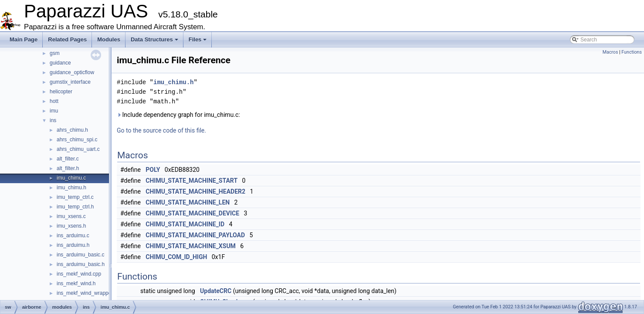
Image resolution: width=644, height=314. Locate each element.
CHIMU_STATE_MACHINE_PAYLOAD (195, 235)
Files (198, 39)
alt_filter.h (68, 168)
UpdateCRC (216, 291)
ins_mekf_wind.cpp (79, 274)
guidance (60, 63)
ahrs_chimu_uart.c (78, 149)
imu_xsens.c (71, 216)
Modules (109, 39)
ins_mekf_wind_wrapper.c (87, 293)
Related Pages (67, 39)
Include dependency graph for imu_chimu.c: (178, 115)
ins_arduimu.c (73, 235)
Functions (632, 52)
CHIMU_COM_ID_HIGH (176, 257)
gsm (55, 53)
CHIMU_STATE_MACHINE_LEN (188, 202)
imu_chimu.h (71, 188)
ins (53, 120)
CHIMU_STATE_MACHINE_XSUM (191, 246)
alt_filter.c (68, 159)
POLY (153, 170)
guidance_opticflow (72, 72)
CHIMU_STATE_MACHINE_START (192, 181)
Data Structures (154, 39)
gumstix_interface (70, 82)
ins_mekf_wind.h (76, 283)
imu (54, 111)
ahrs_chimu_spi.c (77, 140)
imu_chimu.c (71, 178)
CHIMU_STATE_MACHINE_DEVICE (192, 213)
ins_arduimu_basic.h (81, 264)
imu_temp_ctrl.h (75, 207)
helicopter (61, 92)
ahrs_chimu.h (72, 130)
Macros (610, 52)
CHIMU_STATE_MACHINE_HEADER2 (195, 191)
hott (54, 101)
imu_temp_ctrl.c (75, 197)
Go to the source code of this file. (161, 130)
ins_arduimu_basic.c (80, 255)
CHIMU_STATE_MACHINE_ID (185, 224)
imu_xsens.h (71, 226)
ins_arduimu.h (73, 245)
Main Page (24, 39)
